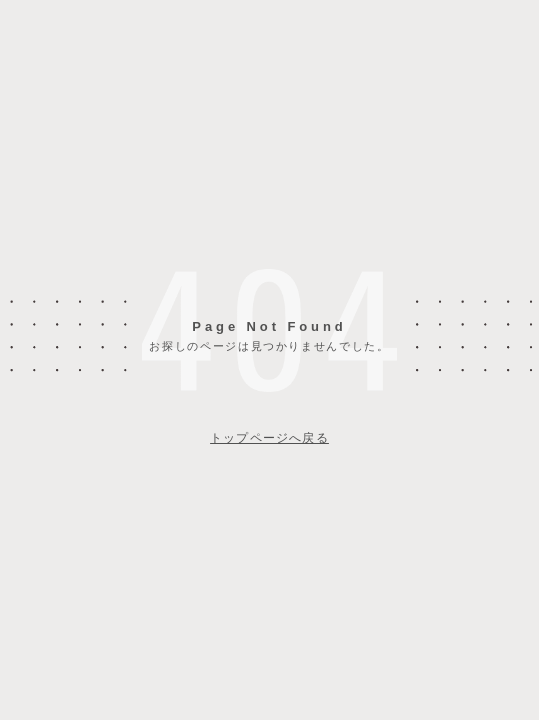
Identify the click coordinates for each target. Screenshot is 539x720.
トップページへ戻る (269, 438)
